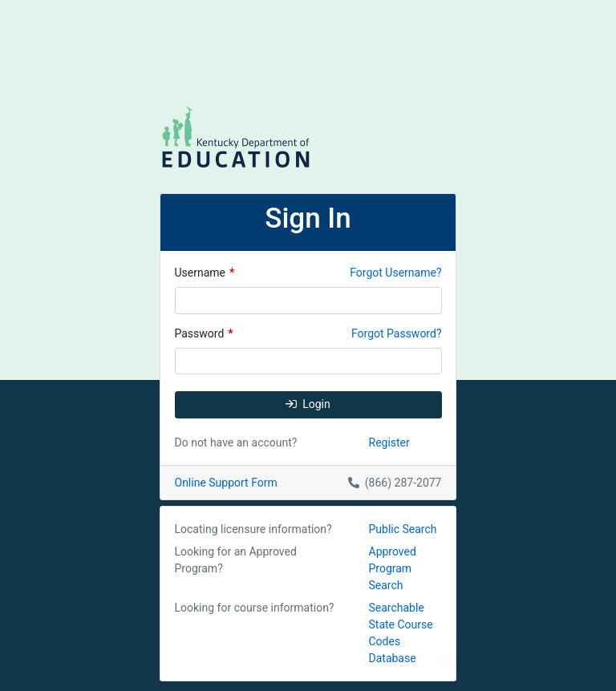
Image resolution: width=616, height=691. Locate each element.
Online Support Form (226, 483)
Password (204, 333)
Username (205, 273)
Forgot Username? (395, 273)
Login (308, 404)
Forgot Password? (397, 333)
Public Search (403, 529)
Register (389, 442)
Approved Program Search (393, 568)
